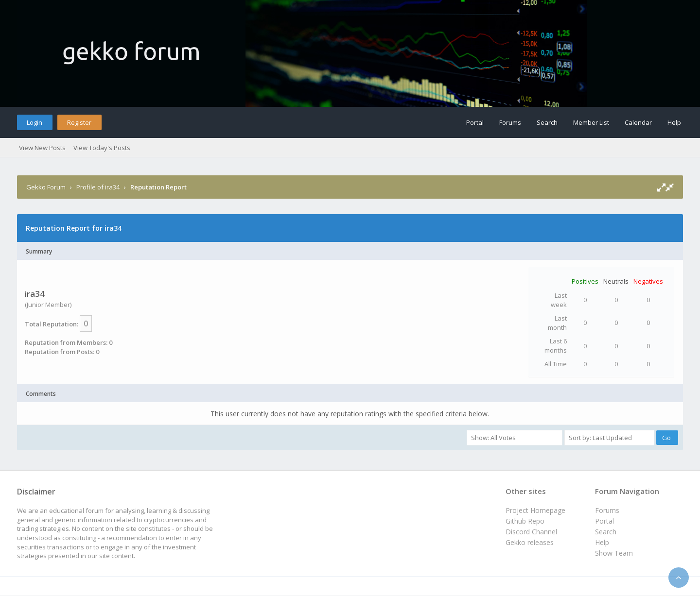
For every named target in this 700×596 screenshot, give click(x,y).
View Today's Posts (102, 148)
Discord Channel (531, 532)
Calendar (638, 122)
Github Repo (525, 521)
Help (674, 122)
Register (79, 122)
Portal (475, 122)
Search (547, 122)
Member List (591, 122)
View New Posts (42, 148)
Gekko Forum (46, 187)
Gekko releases (530, 542)
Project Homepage (535, 510)
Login (35, 122)
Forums (510, 122)
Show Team (614, 553)
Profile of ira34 (98, 187)
